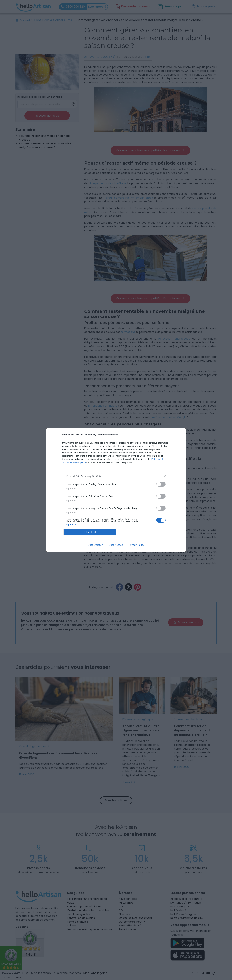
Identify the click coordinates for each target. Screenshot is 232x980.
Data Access (116, 545)
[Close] (179, 435)
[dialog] (116, 490)
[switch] (161, 484)
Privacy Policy (136, 545)
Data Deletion (95, 545)
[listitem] (116, 476)
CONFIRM (90, 532)
